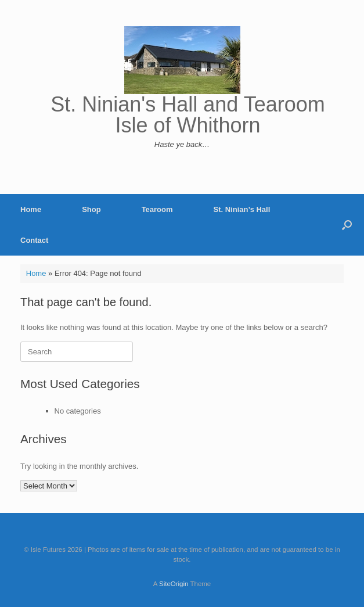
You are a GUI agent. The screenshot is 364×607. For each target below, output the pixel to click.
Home (31, 209)
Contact (34, 240)
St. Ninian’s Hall (242, 209)
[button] (347, 225)
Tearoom (157, 209)
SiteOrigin (174, 584)
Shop (91, 209)
